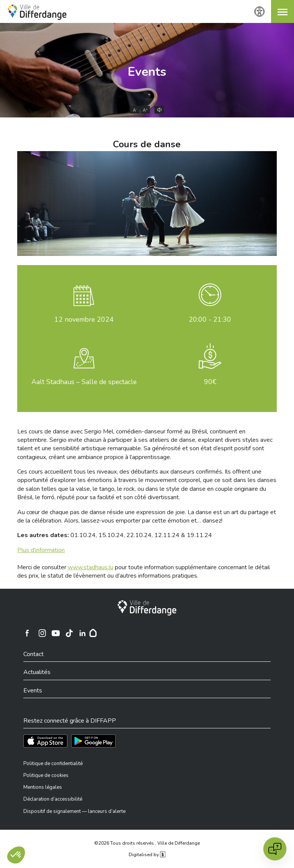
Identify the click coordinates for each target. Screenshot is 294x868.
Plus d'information (41, 550)
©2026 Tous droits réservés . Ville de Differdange (147, 843)
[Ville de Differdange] (147, 608)
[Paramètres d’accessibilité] (260, 12)
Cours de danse (147, 144)
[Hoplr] (93, 633)
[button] (283, 11)
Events (147, 72)
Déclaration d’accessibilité (53, 799)
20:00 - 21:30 (210, 319)
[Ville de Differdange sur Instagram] (42, 633)
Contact (33, 654)
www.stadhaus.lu (91, 567)
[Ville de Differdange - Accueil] (37, 12)
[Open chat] (275, 849)
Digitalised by (147, 855)
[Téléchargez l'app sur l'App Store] (45, 741)
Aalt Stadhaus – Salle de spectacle (84, 382)
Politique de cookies (46, 775)
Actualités (37, 672)
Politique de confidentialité (53, 764)
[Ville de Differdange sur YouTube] (56, 633)
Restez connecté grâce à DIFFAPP (70, 721)
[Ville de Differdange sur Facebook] (27, 633)
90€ (210, 382)
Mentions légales (43, 787)
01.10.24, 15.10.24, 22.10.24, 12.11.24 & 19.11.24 (115, 535)
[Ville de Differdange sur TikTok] (69, 633)
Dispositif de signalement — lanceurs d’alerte (74, 811)
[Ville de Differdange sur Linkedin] (82, 633)
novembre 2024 (84, 319)
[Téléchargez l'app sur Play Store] (93, 741)
